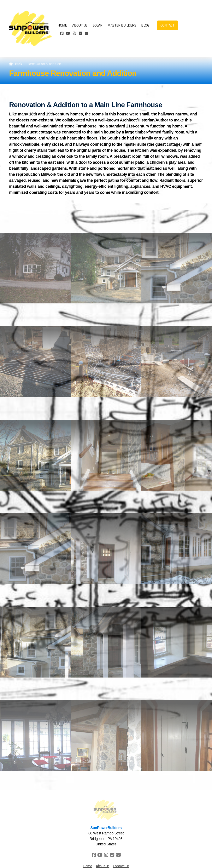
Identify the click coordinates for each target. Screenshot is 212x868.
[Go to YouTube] (68, 33)
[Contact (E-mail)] (87, 33)
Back (19, 64)
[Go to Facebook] (62, 33)
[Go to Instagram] (74, 33)
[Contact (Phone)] (80, 33)
